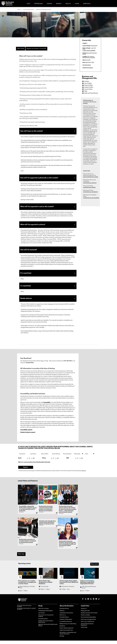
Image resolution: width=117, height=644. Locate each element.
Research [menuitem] (59, 4)
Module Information (88, 68)
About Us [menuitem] (68, 4)
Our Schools (42, 616)
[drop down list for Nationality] (79, 457)
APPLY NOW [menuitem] (21, 49)
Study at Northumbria (28, 10)
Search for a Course (43, 612)
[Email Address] (57, 457)
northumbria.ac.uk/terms (90, 183)
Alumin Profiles (88, 85)
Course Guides (88, 89)
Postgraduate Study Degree (46, 614)
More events (95, 568)
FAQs (86, 91)
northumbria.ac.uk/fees (89, 187)
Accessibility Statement (66, 625)
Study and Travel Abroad (91, 93)
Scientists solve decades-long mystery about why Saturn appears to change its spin (47, 526)
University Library (43, 622)
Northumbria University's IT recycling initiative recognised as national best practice (27, 544)
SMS (68, 461)
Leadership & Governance (66, 616)
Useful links (85, 609)
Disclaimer (62, 629)
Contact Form (30, 366)
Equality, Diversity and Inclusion (89, 616)
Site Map (62, 640)
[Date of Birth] (46, 457)
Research (62, 614)
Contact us (84, 612)
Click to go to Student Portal (88, 623)
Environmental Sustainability (88, 621)
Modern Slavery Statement (66, 632)
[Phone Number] (68, 457)
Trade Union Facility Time (66, 634)
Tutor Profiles (88, 83)
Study (40, 609)
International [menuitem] (39, 4)
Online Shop (84, 631)
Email (20, 461)
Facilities (87, 81)
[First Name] (24, 457)
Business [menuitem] (49, 4)
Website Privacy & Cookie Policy (68, 627)
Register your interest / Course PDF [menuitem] (36, 49)
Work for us (63, 618)
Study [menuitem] (28, 4)
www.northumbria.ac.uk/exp (91, 177)
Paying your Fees (85, 614)
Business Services (64, 612)
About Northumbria (67, 609)
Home (19, 10)
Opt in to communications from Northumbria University (34, 466)
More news (21, 558)
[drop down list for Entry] (90, 457)
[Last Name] (35, 457)
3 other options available (89, 51)
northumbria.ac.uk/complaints (91, 198)
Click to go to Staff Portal (87, 625)
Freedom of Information (66, 623)
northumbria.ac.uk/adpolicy (90, 192)
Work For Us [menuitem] (87, 4)
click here (84, 474)
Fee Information (87, 65)
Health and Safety (85, 618)
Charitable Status (64, 621)
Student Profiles (89, 87)
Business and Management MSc (44, 10)
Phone (44, 461)
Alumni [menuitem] (77, 4)
